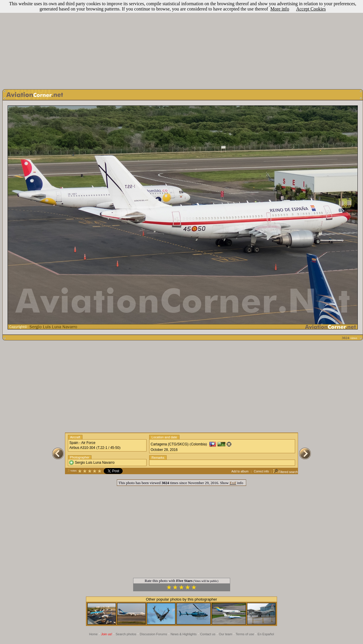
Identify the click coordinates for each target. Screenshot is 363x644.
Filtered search (285, 472)
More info (280, 9)
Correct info (261, 471)
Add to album (240, 471)
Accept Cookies (311, 9)
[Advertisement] (181, 43)
